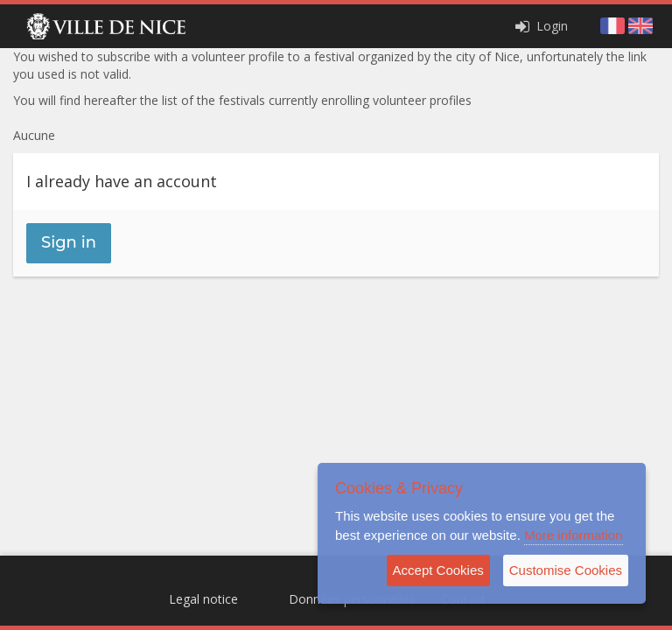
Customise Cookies (566, 570)
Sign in (69, 242)
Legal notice (203, 599)
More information (574, 535)
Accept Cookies (438, 570)
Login (540, 26)
